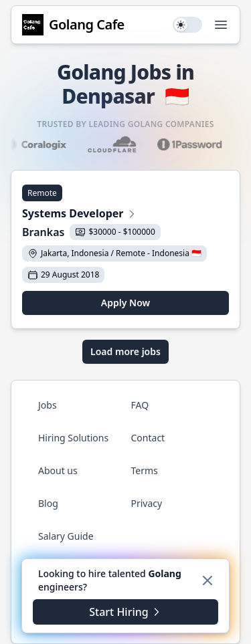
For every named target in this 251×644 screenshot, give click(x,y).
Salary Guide (66, 536)
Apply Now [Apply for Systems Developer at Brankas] (125, 303)
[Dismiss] (207, 580)
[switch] (187, 25)
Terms (145, 470)
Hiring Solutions (73, 438)
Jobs (48, 405)
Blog (48, 503)
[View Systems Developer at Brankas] (125, 215)
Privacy (147, 503)
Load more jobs (125, 351)
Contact (148, 438)
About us (58, 470)
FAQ (140, 405)
